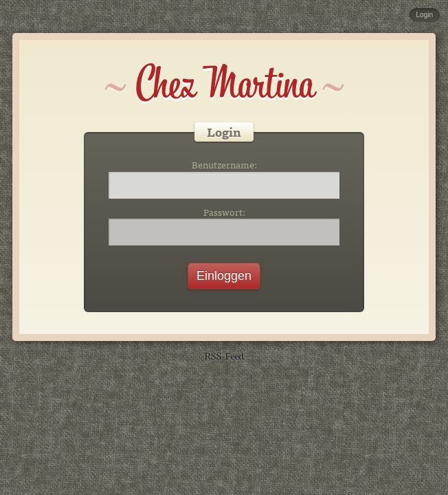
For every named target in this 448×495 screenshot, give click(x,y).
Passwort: (224, 212)
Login (425, 15)
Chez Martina (224, 84)
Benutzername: (224, 165)
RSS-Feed (224, 355)
